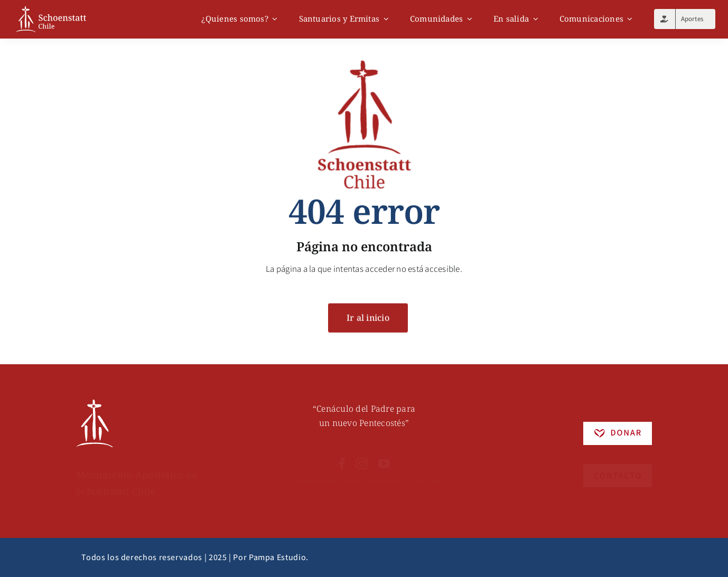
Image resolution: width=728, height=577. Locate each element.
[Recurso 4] (618, 462)
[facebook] (342, 457)
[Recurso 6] (95, 406)
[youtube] (384, 457)
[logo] (51, 11)
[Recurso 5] (618, 428)
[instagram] (362, 457)
